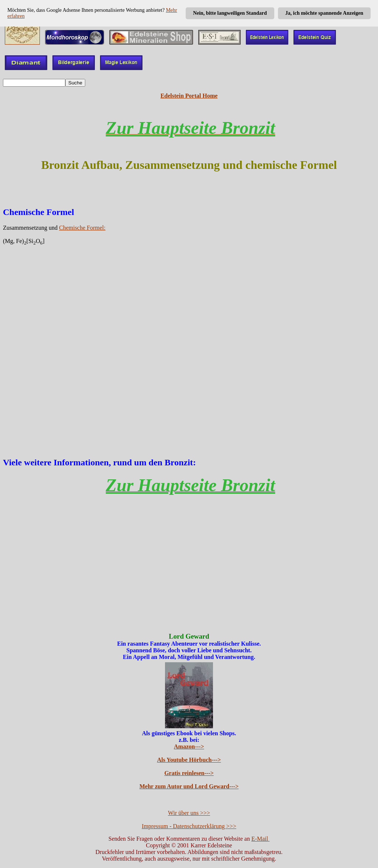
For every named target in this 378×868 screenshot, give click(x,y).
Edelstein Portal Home (189, 96)
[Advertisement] (189, 345)
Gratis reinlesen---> (189, 773)
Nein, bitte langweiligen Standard (230, 13)
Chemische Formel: (82, 228)
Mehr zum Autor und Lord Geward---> (189, 786)
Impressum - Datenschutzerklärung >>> (189, 826)
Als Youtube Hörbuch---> (189, 760)
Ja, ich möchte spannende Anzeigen (324, 13)
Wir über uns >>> (189, 813)
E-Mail (260, 839)
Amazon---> (189, 747)
